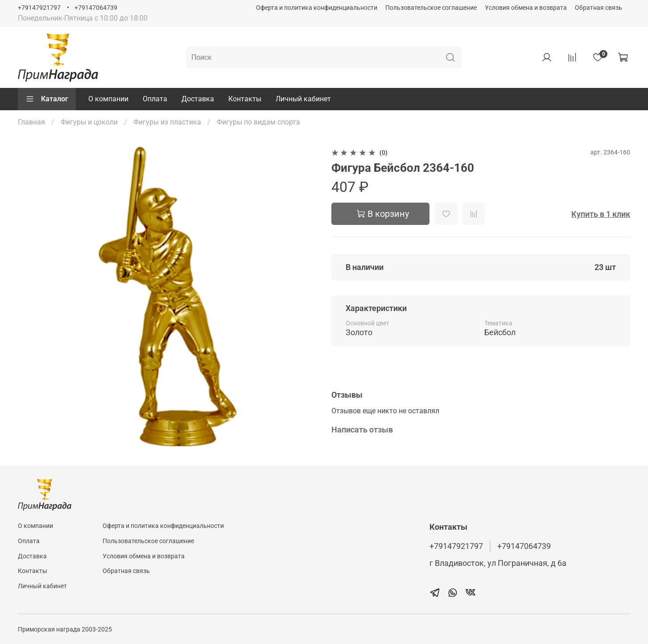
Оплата (155, 99)
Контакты (245, 99)
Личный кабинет (303, 99)
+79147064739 (96, 8)
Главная (31, 122)
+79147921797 (39, 8)
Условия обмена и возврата (526, 8)
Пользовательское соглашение (431, 8)
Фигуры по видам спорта (258, 122)
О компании (108, 99)
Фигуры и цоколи (89, 122)
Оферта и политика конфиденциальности (317, 8)
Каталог (47, 99)
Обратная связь (598, 8)
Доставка (198, 99)
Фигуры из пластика (167, 122)
